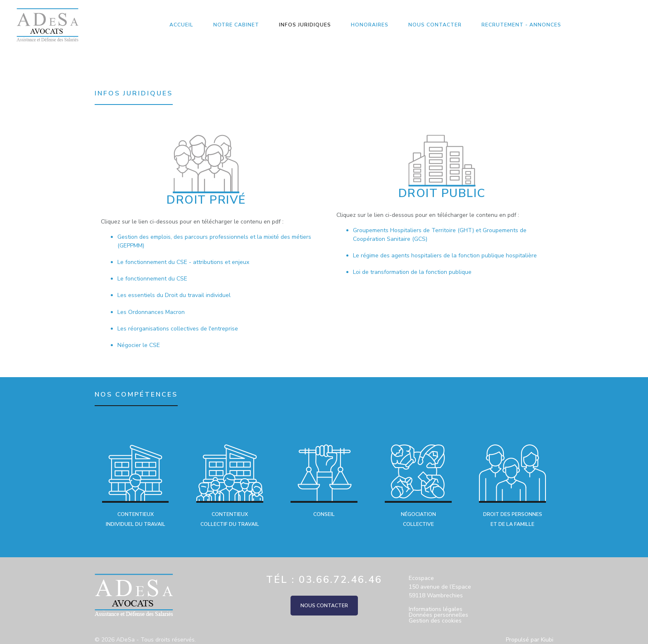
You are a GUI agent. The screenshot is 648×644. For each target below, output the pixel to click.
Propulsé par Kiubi (530, 640)
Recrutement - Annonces (521, 25)
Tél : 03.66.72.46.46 (324, 580)
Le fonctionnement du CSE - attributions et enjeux (183, 262)
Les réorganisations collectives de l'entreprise (178, 329)
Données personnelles (438, 615)
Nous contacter (435, 25)
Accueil (181, 25)
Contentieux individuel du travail (136, 519)
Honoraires (370, 25)
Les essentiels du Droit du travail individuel (174, 295)
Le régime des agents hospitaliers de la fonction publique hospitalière (445, 255)
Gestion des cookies (435, 621)
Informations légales (436, 609)
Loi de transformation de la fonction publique (412, 272)
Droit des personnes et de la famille (513, 519)
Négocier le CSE (139, 345)
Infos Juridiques (305, 25)
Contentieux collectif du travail (230, 519)
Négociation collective (418, 519)
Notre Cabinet (236, 25)
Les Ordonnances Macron (151, 312)
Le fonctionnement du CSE (152, 279)
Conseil (324, 514)
